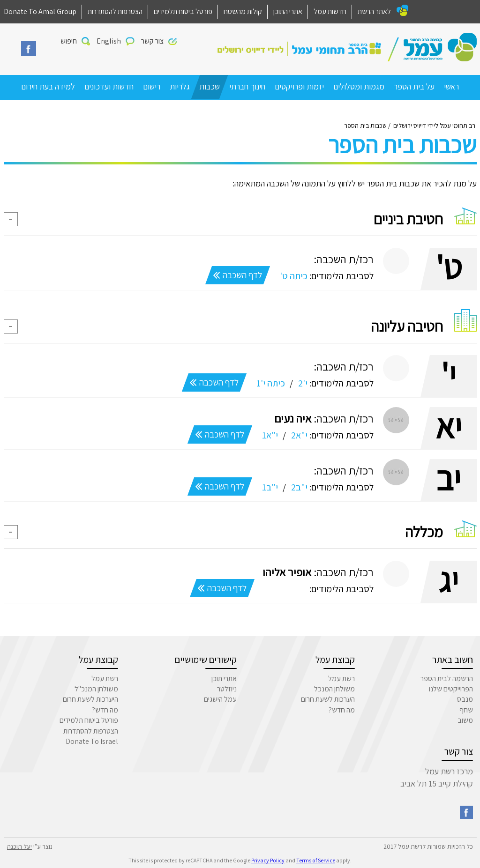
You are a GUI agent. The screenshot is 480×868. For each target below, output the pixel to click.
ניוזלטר (227, 689)
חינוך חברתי (247, 86)
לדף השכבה (238, 275)
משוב (465, 720)
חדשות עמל (330, 11)
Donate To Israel (92, 741)
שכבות (210, 86)
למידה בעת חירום (48, 86)
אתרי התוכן (288, 11)
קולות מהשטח (243, 11)
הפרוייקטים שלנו (451, 689)
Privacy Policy (268, 860)
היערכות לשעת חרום (90, 699)
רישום (152, 86)
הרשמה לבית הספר (447, 679)
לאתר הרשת (374, 11)
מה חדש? (342, 710)
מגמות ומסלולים (359, 86)
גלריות (180, 86)
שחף (466, 710)
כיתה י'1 (270, 383)
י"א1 (269, 435)
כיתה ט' (293, 276)
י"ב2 (298, 487)
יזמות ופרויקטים (299, 86)
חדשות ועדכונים (109, 86)
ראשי (451, 86)
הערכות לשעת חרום (328, 699)
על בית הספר (414, 86)
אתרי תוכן (224, 679)
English (109, 41)
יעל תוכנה (19, 846)
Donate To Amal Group (40, 11)
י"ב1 (269, 487)
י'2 (302, 383)
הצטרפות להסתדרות (115, 11)
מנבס (465, 699)
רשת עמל (341, 679)
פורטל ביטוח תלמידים (183, 11)
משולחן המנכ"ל (96, 689)
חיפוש (69, 41)
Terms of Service (316, 860)
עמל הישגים (220, 699)
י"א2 (298, 435)
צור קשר (152, 41)
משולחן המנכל (334, 689)
